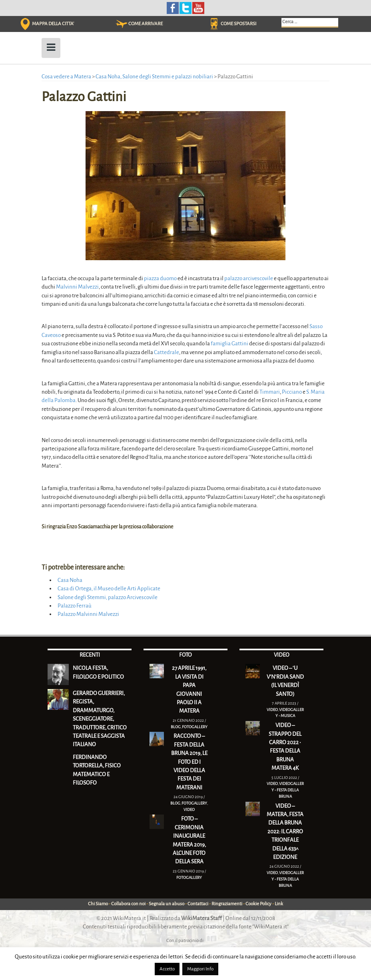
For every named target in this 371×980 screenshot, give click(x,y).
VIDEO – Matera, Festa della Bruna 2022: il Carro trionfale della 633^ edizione (285, 832)
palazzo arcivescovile (249, 278)
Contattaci (198, 904)
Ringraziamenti (227, 904)
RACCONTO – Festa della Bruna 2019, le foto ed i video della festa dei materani (189, 762)
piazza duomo (160, 278)
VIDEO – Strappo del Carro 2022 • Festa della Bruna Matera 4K (285, 747)
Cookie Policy (258, 904)
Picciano (292, 392)
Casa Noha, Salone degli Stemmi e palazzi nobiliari (154, 77)
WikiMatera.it (129, 918)
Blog (176, 727)
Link (279, 904)
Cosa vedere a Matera (66, 77)
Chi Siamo (98, 904)
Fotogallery (195, 727)
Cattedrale (167, 352)
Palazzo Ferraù (75, 606)
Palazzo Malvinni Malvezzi (88, 614)
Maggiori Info (200, 969)
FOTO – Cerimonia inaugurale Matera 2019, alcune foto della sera (189, 840)
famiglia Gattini (229, 344)
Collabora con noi (128, 904)
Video (189, 810)
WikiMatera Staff (201, 918)
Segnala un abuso (167, 904)
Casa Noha (70, 580)
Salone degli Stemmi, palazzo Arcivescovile (108, 597)
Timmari (270, 392)
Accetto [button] (167, 969)
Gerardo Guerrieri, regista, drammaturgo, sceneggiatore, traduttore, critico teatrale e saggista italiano (100, 719)
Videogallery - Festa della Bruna (288, 790)
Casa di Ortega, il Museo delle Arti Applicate (109, 589)
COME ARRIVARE (146, 24)
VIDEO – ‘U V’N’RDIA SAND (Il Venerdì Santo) (285, 681)
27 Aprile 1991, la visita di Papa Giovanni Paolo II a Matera (189, 689)
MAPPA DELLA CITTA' (53, 24)
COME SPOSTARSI (238, 24)
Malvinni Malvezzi (77, 287)
